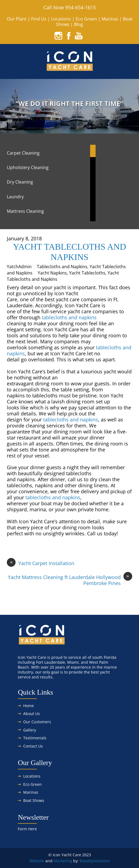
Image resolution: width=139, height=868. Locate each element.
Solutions (101, 861)
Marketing (63, 861)
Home (29, 706)
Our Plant (17, 19)
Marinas (110, 19)
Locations (61, 19)
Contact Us (33, 746)
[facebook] (69, 36)
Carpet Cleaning (23, 153)
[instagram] (58, 36)
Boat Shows (34, 800)
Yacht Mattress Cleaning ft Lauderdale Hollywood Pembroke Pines (70, 580)
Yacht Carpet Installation (41, 563)
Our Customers (37, 722)
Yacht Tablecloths (87, 273)
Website (37, 861)
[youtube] (79, 36)
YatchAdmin (19, 267)
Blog (79, 24)
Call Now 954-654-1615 (70, 7)
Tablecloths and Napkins (62, 267)
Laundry (15, 197)
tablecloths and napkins (69, 317)
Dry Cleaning (20, 182)
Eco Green (86, 19)
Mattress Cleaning (25, 211)
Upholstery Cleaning (28, 167)
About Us (32, 714)
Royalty (86, 861)
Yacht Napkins (52, 273)
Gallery (30, 730)
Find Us (39, 19)
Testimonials (35, 738)
